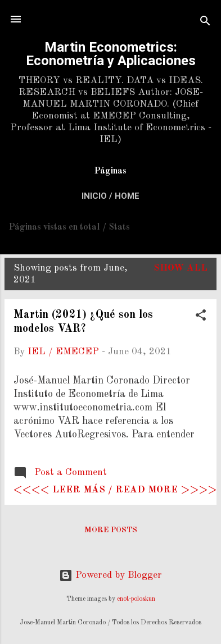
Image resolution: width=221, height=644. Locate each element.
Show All (181, 268)
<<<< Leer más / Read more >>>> (115, 490)
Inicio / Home (110, 196)
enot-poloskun (136, 599)
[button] (201, 317)
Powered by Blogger (110, 575)
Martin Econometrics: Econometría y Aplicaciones (111, 54)
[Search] (205, 23)
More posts (111, 530)
